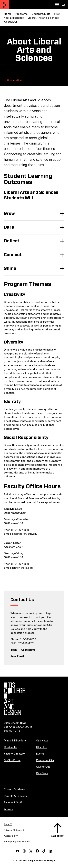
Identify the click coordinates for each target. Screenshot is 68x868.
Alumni (8, 809)
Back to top (58, 836)
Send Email (17, 656)
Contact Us (11, 747)
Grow (9, 214)
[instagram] (24, 851)
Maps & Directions (15, 740)
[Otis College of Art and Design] (5, 5)
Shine (10, 268)
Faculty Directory (14, 753)
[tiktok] (44, 851)
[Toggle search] (63, 5)
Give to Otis (43, 767)
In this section (13, 80)
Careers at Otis (45, 760)
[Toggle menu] (57, 5)
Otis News (42, 740)
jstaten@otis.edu (22, 568)
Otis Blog (42, 747)
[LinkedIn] (50, 851)
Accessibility (11, 836)
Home (8, 14)
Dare (9, 227)
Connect (13, 255)
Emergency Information (17, 842)
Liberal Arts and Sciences (43, 18)
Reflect (12, 241)
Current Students (15, 789)
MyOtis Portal (12, 760)
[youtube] (18, 851)
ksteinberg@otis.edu (25, 534)
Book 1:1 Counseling (23, 650)
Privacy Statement (14, 830)
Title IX (8, 824)
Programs (21, 14)
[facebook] (37, 851)
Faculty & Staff (13, 802)
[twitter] (31, 851)
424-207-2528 (21, 530)
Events (40, 753)
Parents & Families (15, 796)
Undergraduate (41, 14)
